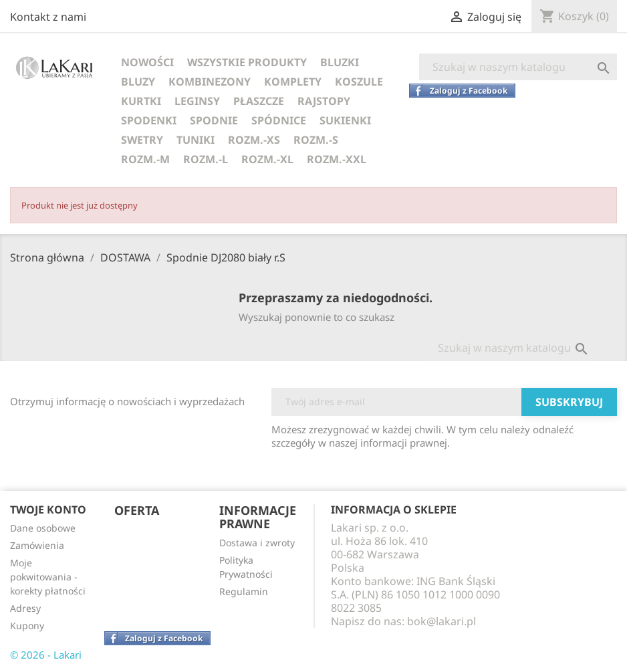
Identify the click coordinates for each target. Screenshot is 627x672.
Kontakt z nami (48, 17)
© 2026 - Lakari (46, 655)
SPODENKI (149, 120)
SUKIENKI (345, 120)
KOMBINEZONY (210, 82)
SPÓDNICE (279, 120)
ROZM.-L (206, 159)
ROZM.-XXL (337, 159)
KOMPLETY (293, 82)
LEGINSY (197, 101)
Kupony (27, 626)
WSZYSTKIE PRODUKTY (247, 62)
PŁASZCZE (259, 101)
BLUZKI (340, 62)
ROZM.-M (145, 159)
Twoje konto (48, 510)
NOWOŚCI (147, 62)
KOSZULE (359, 82)
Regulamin (244, 591)
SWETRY (142, 140)
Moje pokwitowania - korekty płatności (48, 577)
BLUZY (138, 82)
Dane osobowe (43, 528)
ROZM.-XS (254, 140)
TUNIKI (196, 140)
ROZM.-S (316, 140)
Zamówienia (37, 545)
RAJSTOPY (324, 101)
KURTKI (141, 101)
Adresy (25, 608)
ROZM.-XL (267, 159)
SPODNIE (214, 120)
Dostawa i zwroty (257, 543)
